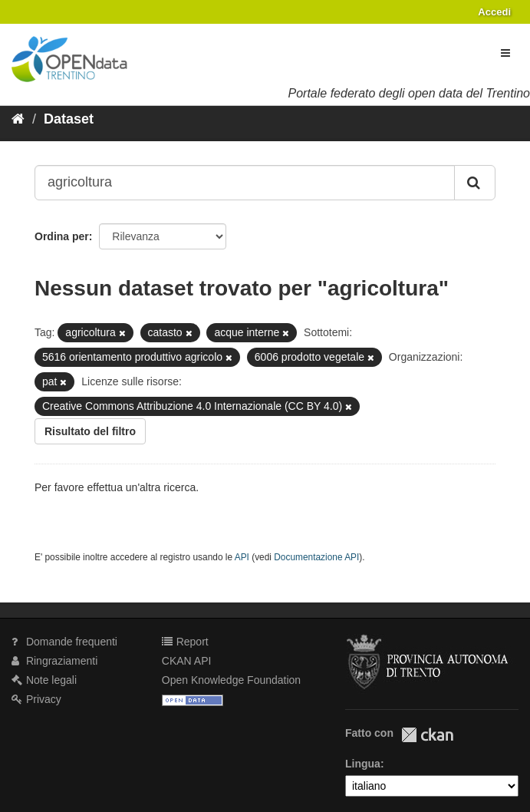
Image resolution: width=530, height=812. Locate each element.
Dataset (69, 119)
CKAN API (187, 661)
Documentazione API (316, 557)
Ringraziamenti (54, 661)
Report (185, 642)
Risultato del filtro (90, 431)
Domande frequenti (64, 642)
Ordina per (62, 236)
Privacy (36, 699)
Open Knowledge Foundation (231, 680)
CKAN (427, 735)
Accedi (494, 12)
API (242, 557)
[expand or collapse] (505, 53)
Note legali (44, 680)
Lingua (363, 764)
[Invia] (475, 183)
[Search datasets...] (245, 183)
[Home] (18, 119)
